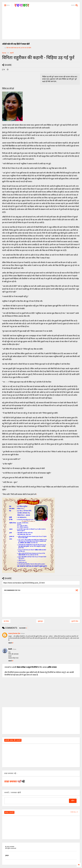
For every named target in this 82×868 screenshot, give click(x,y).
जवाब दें (11, 643)
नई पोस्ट (6, 621)
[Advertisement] (41, 24)
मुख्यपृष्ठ (40, 621)
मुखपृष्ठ (7, 855)
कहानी (12, 53)
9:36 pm (14, 649)
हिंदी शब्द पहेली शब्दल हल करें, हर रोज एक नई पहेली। (19, 48)
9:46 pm (23, 634)
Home (4, 53)
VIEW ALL (74, 812)
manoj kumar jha (14, 633)
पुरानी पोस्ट (75, 621)
